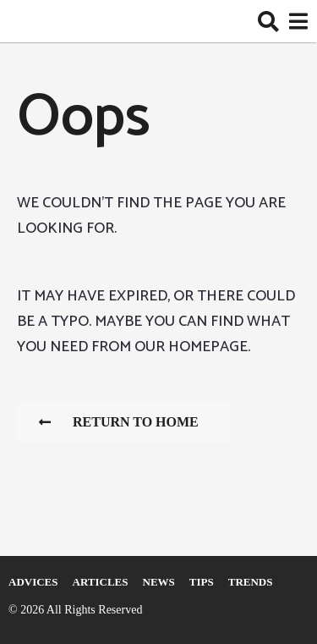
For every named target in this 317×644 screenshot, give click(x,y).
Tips (202, 582)
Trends (251, 582)
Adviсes (33, 582)
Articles (101, 582)
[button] (268, 21)
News (159, 582)
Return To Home (119, 422)
